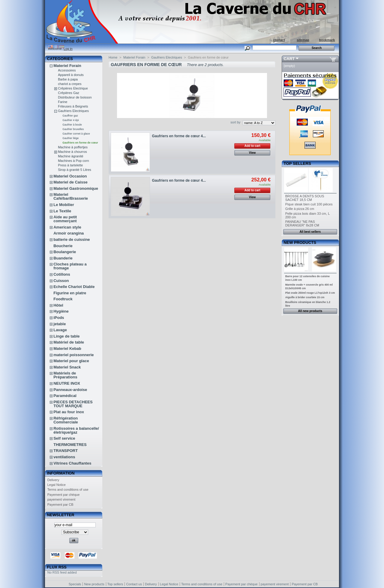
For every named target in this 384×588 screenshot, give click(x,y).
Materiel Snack (67, 367)
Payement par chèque (64, 495)
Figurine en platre (70, 293)
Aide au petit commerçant (65, 219)
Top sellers (297, 164)
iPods (59, 318)
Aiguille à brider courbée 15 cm (305, 297)
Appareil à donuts (71, 75)
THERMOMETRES (70, 445)
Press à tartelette (70, 165)
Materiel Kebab (67, 349)
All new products (310, 311)
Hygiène (61, 311)
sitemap (303, 40)
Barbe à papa (68, 79)
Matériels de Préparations (65, 375)
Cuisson (61, 281)
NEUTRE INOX (67, 383)
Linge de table (66, 336)
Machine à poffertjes (73, 147)
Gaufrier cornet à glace (76, 134)
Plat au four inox (69, 412)
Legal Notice (57, 485)
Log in (68, 49)
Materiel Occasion (70, 176)
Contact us (134, 584)
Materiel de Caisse (70, 182)
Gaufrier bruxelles (73, 129)
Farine (63, 102)
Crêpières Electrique (73, 88)
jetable (60, 324)
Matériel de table (69, 342)
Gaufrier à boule (72, 125)
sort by (235, 122)
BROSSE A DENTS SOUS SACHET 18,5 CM (305, 198)
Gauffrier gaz (70, 116)
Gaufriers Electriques (73, 111)
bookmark (327, 40)
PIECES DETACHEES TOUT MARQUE (73, 404)
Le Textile (62, 211)
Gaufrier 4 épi (71, 120)
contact (279, 40)
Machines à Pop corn (73, 161)
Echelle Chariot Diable (74, 287)
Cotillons (62, 274)
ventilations (64, 457)
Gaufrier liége (70, 138)
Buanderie (63, 258)
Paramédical (65, 396)
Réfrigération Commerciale (66, 420)
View (252, 153)
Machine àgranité (70, 156)
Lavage (60, 330)
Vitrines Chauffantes (72, 463)
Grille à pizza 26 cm (300, 209)
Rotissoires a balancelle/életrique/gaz (76, 430)
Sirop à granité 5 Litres (75, 170)
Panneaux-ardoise (70, 390)
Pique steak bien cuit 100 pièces (309, 204)
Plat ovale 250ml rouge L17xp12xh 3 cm (310, 293)
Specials (75, 584)
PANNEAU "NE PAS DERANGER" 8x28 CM (302, 223)
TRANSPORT (66, 451)
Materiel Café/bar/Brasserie (71, 196)
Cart (289, 59)
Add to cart (252, 146)
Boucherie (63, 246)
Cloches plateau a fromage (70, 266)
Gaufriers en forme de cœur (80, 143)
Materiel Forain (67, 66)
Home (113, 57)
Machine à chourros (72, 152)
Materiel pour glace (71, 361)
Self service (64, 438)
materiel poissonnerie (73, 355)
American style (67, 227)
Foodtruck (63, 299)
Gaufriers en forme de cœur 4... (179, 136)
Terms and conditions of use (68, 489)
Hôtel (58, 305)
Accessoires (67, 70)
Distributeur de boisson (75, 97)
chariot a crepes (70, 84)
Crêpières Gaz (69, 93)
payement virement (61, 499)
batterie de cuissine (72, 239)
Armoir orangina (69, 233)
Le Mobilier (64, 205)
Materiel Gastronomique (76, 188)
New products (300, 242)
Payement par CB (60, 505)
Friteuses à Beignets (73, 106)
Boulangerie (65, 252)
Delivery (53, 480)
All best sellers (310, 232)
